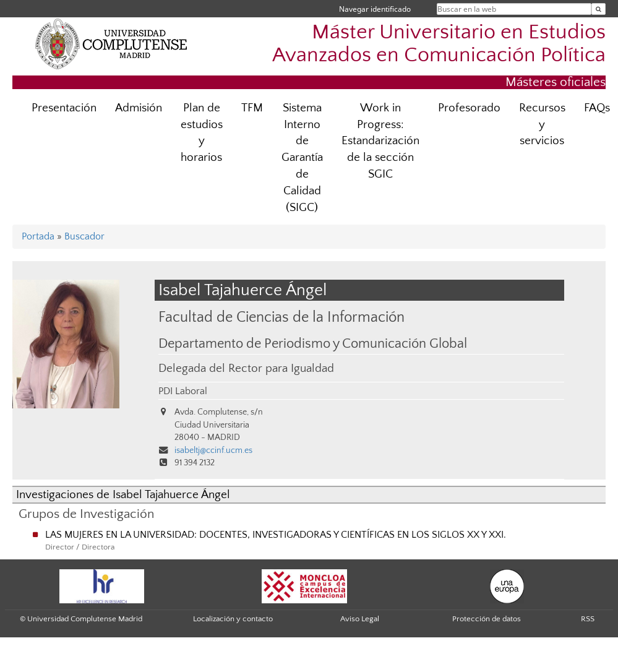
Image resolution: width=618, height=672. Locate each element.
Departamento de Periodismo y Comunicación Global (313, 344)
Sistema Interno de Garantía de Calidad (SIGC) (302, 158)
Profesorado (469, 108)
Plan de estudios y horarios (202, 133)
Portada (38, 236)
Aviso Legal (360, 619)
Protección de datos (487, 619)
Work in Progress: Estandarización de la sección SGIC (380, 141)
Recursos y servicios (542, 125)
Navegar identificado (375, 9)
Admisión (139, 108)
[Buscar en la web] (599, 9)
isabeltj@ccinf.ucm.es (213, 450)
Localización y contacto (233, 619)
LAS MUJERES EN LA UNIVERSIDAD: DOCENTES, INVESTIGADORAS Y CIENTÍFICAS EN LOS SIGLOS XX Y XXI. (276, 535)
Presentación (64, 108)
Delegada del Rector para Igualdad (246, 368)
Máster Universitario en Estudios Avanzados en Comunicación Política (439, 44)
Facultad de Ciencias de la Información (281, 317)
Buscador (84, 236)
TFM (252, 108)
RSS (588, 619)
